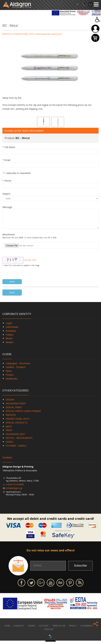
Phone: (8, 181)
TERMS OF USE (59, 629)
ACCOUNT (44, 629)
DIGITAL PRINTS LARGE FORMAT (23, 414)
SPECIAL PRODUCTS (17, 426)
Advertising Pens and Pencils (49, 34)
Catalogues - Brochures (18, 367)
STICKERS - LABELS (16, 449)
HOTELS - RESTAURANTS (19, 441)
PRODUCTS (8, 34)
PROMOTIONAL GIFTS (24, 34)
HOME (7, 629)
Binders (10, 346)
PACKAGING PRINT (16, 407)
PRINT (9, 434)
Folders (10, 338)
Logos (9, 326)
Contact (7, 461)
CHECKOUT (19, 629)
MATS (9, 430)
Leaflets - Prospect (16, 370)
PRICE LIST (49, 633)
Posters (10, 378)
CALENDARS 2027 (15, 437)
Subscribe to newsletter (19, 173)
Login (95, 29)
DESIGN (10, 403)
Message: (7, 207)
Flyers (9, 374)
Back (12, 296)
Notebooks (12, 382)
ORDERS (31, 629)
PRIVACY (73, 629)
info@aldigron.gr (14, 491)
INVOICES (11, 418)
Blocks (9, 342)
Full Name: (10, 147)
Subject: (7, 194)
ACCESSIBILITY (87, 629)
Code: (6, 269)
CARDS (9, 445)
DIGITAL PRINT (14, 411)
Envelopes (11, 334)
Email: (7, 160)
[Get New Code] (30, 263)
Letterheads (12, 330)
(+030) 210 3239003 (15, 488)
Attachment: (9, 238)
